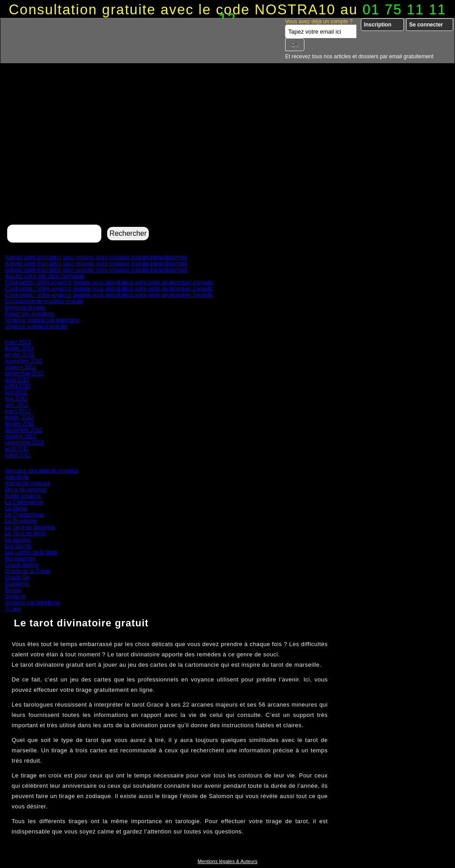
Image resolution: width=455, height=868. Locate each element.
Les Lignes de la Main (31, 552)
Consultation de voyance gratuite (44, 301)
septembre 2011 (24, 443)
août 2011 (17, 449)
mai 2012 (16, 399)
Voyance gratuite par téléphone (42, 320)
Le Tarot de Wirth (25, 534)
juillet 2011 (18, 455)
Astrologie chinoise (28, 483)
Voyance (15, 596)
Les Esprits (18, 546)
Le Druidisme (21, 521)
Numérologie (20, 559)
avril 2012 (17, 405)
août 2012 (17, 380)
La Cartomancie (24, 502)
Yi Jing (13, 609)
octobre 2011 (21, 436)
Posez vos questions (30, 314)
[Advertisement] (227, 155)
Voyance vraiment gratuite (36, 326)
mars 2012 (18, 411)
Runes (13, 590)
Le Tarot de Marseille (30, 527)
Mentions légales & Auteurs (227, 861)
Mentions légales (25, 308)
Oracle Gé (17, 577)
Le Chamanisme (24, 515)
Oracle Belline (22, 565)
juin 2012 (16, 392)
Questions (17, 584)
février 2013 (19, 348)
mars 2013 (18, 342)
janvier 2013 (19, 355)
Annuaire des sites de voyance (41, 471)
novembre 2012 (24, 361)
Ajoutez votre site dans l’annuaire (45, 276)
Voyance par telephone (32, 603)
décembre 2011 (24, 430)
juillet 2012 (18, 386)
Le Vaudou (18, 540)
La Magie (16, 508)
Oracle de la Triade (28, 571)
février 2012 (19, 417)
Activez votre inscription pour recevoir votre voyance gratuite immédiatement (96, 257)
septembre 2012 (24, 373)
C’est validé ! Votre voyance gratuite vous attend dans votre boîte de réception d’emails (109, 282)
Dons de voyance (26, 490)
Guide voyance (23, 496)
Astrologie (17, 477)
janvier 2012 (19, 424)
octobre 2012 (21, 367)
